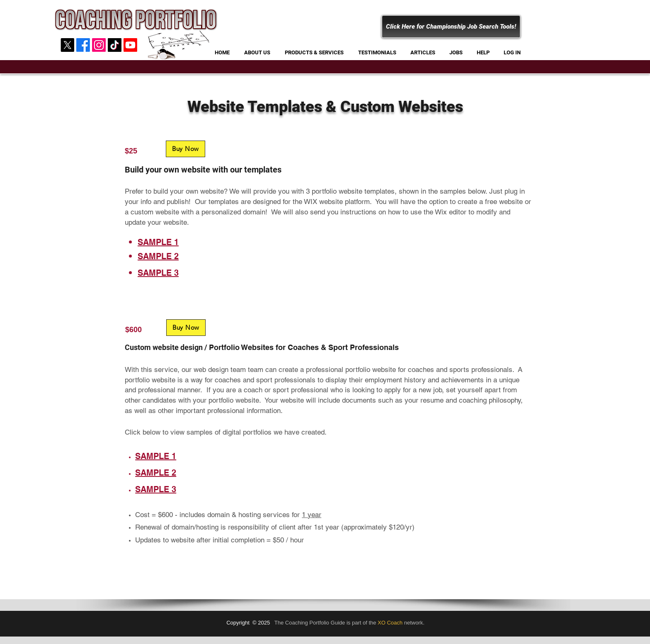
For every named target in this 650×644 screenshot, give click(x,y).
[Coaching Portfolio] (115, 45)
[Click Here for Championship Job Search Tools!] (451, 27)
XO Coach (390, 623)
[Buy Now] (186, 149)
